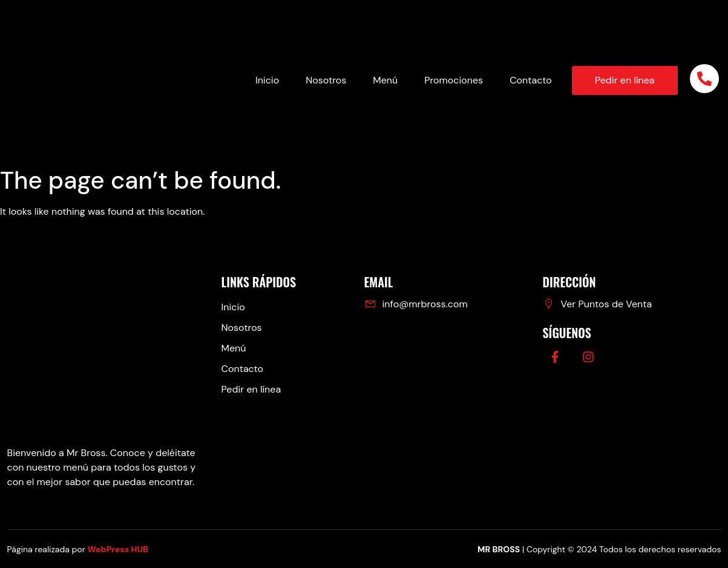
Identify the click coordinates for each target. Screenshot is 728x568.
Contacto (531, 80)
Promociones (454, 80)
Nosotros (326, 80)
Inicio (267, 80)
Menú (385, 80)
